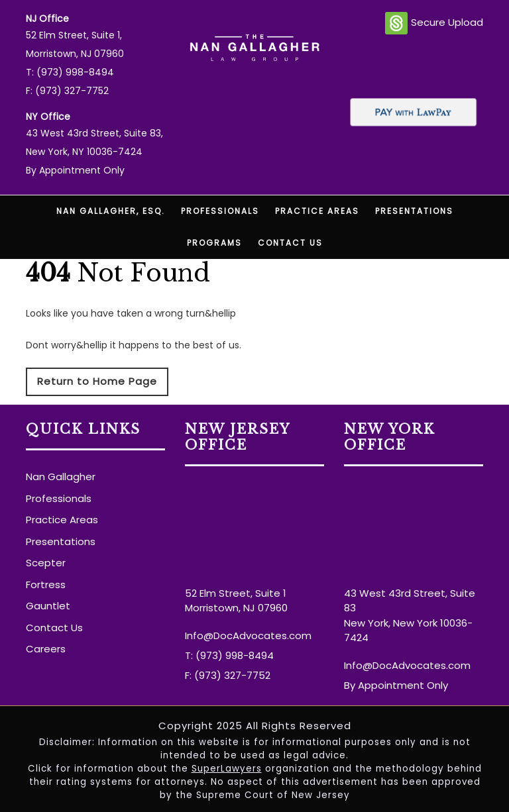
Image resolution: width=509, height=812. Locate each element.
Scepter (46, 563)
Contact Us (290, 243)
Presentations (414, 211)
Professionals (220, 211)
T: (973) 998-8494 (70, 72)
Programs (214, 243)
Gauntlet (48, 606)
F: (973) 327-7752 (67, 91)
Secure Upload (434, 23)
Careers (46, 649)
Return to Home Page (97, 381)
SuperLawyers (227, 769)
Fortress (46, 584)
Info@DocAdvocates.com (248, 635)
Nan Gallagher (61, 477)
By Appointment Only (75, 170)
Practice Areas (317, 211)
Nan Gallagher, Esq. (111, 211)
